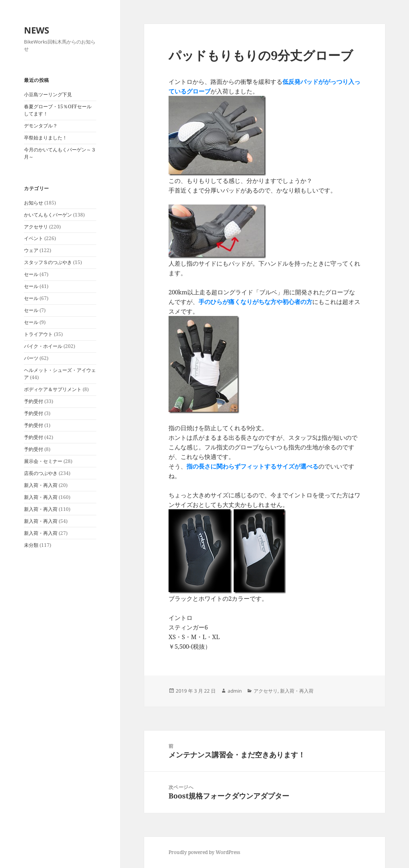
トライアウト (38, 334)
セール (31, 274)
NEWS (37, 30)
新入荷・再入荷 (41, 485)
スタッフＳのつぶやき (48, 262)
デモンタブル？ (41, 126)
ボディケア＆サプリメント (53, 389)
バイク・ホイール (43, 346)
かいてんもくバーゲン (48, 215)
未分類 (31, 545)
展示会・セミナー (43, 461)
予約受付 (34, 401)
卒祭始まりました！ (46, 138)
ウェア (31, 250)
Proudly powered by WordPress (204, 852)
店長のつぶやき (41, 473)
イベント (34, 238)
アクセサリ (36, 227)
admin (235, 691)
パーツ (31, 358)
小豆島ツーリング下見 (48, 94)
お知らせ (34, 203)
